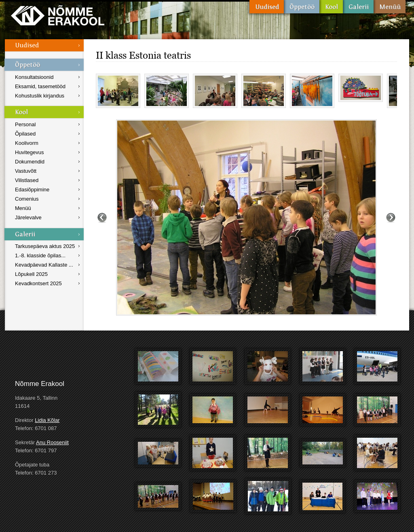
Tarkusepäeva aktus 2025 (45, 246)
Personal (25, 124)
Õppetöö (302, 7)
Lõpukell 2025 (31, 274)
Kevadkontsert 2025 (38, 283)
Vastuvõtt (26, 171)
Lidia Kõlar (47, 420)
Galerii (358, 7)
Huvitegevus (30, 152)
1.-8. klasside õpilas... (40, 255)
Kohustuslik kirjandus (40, 96)
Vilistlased (27, 180)
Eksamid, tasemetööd (40, 86)
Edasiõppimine (32, 190)
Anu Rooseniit (52, 442)
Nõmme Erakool (58, 15)
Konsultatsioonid (34, 77)
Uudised (267, 7)
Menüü (390, 7)
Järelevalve (28, 217)
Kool (331, 7)
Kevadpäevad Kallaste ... (44, 265)
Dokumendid (30, 162)
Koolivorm (27, 143)
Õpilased (25, 134)
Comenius (27, 199)
